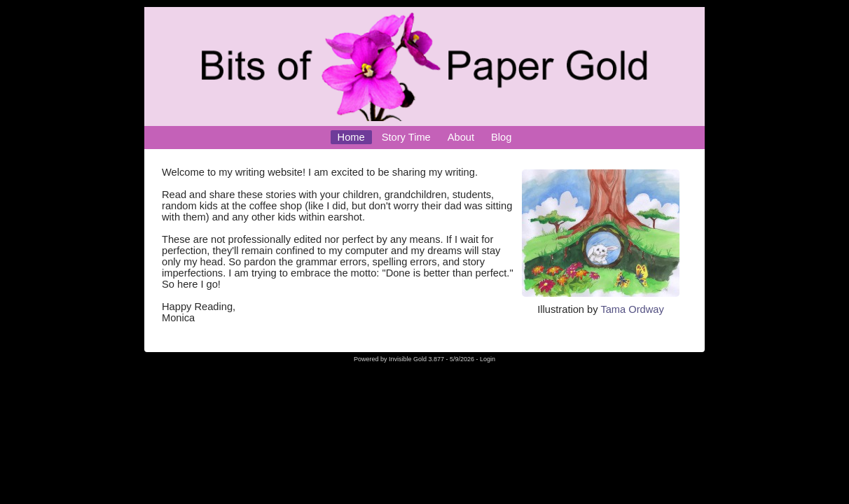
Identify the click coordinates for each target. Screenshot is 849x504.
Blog (501, 137)
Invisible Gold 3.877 (417, 359)
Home (351, 137)
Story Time (406, 137)
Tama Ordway (632, 309)
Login (488, 359)
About (461, 137)
